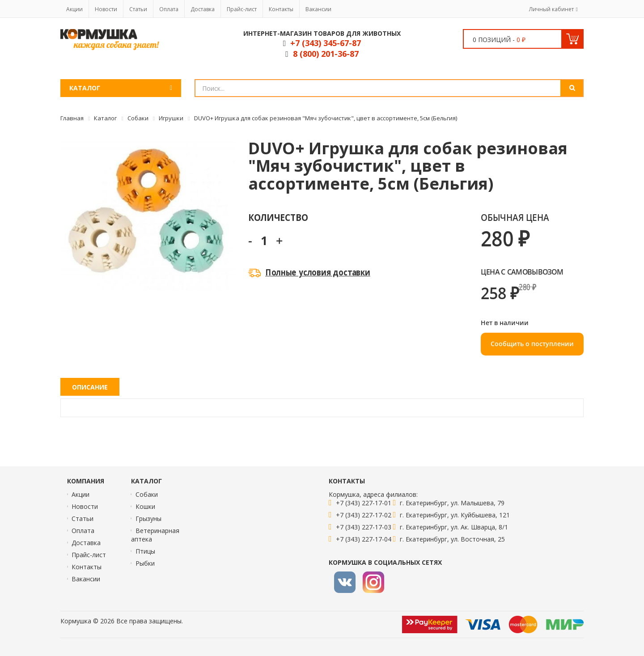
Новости (106, 9)
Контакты (281, 9)
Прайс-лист (242, 9)
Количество (278, 217)
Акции (74, 9)
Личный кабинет (551, 9)
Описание (90, 387)
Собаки (147, 494)
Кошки (145, 506)
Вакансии (318, 9)
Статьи (138, 9)
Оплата (169, 9)
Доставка (203, 9)
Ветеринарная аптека (155, 535)
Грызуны (148, 518)
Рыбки (145, 563)
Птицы (145, 551)
